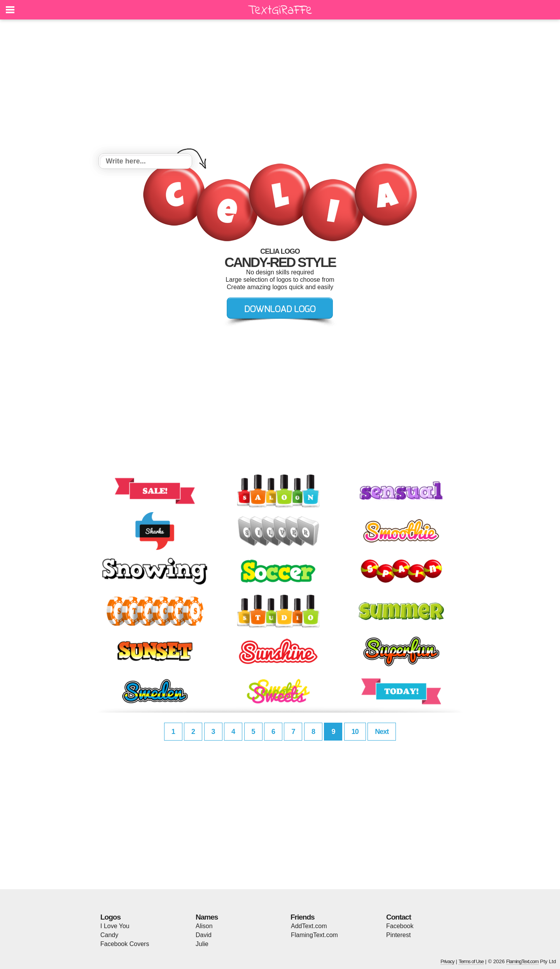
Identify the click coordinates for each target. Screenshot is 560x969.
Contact (399, 917)
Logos (110, 917)
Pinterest (398, 935)
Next (382, 732)
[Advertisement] (280, 88)
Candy (109, 935)
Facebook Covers (125, 944)
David (204, 935)
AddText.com (309, 926)
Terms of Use (471, 961)
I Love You (115, 926)
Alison (204, 926)
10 (355, 732)
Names (207, 917)
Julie (202, 944)
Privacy (448, 961)
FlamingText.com (314, 935)
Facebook (400, 926)
